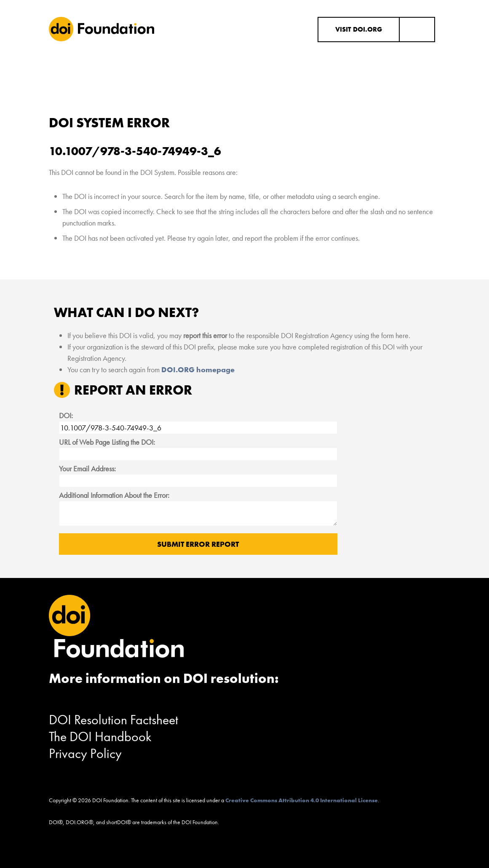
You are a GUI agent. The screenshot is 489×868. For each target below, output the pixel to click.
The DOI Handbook (100, 737)
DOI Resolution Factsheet (114, 720)
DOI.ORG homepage (198, 370)
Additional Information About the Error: (114, 495)
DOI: (66, 415)
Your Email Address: (87, 469)
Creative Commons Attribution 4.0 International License (302, 800)
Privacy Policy (85, 754)
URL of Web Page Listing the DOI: (107, 442)
